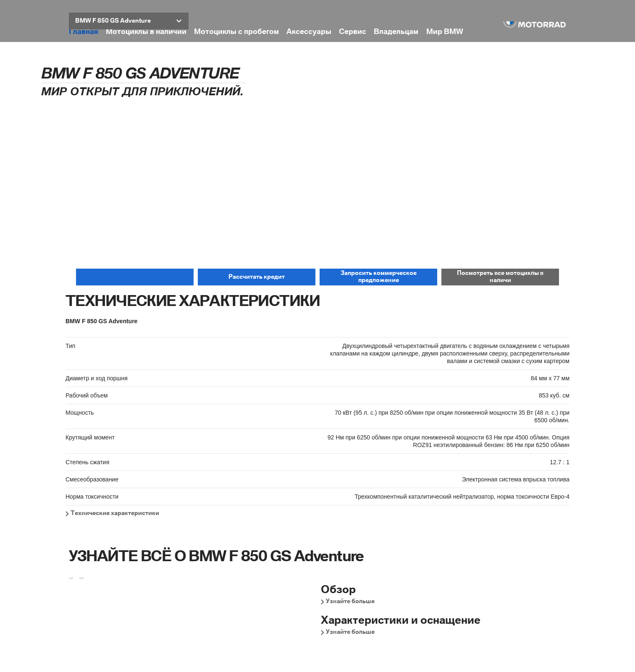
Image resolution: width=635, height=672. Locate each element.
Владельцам (396, 32)
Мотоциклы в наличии (146, 32)
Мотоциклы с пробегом (236, 32)
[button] (129, 21)
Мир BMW (445, 32)
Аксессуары (309, 32)
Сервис (353, 32)
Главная (84, 32)
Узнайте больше (350, 601)
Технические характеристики (115, 513)
